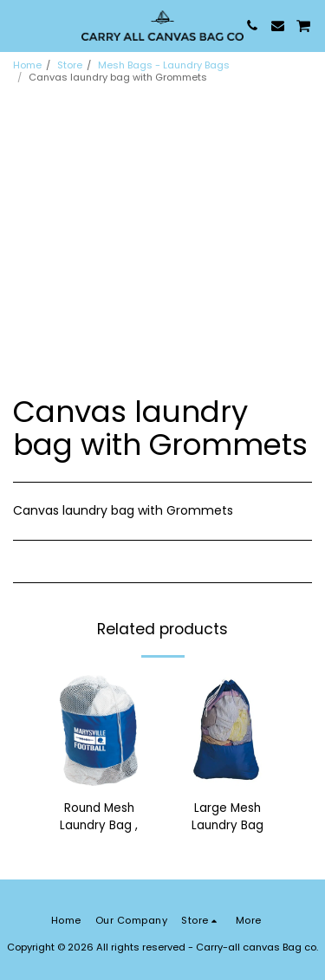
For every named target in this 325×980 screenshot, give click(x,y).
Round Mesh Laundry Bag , (99, 817)
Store (70, 65)
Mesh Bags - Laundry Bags (164, 65)
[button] (19, 25)
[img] (99, 730)
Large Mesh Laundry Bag (227, 817)
